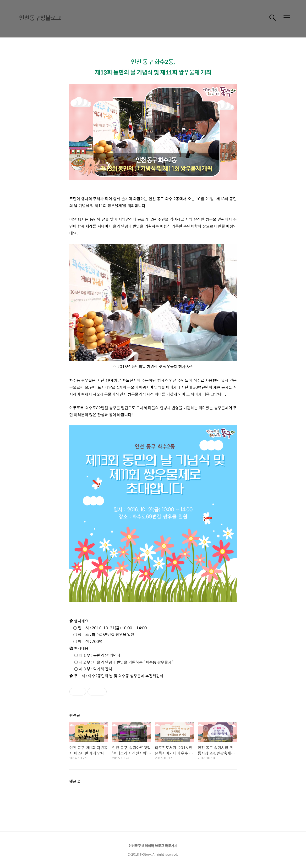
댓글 (75, 781)
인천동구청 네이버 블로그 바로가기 (153, 846)
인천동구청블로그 (40, 18)
